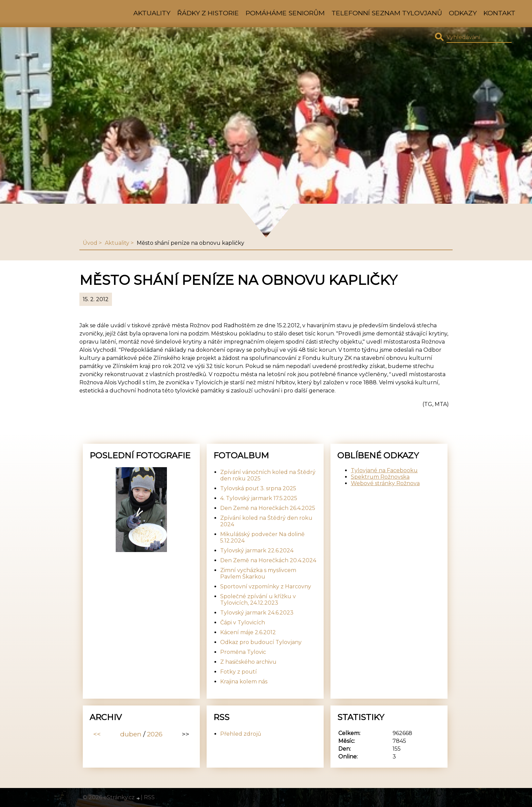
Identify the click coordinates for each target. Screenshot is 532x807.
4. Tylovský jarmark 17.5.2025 (259, 498)
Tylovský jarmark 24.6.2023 (257, 613)
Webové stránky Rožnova (385, 483)
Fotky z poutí (239, 672)
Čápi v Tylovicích (243, 622)
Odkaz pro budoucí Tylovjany (261, 642)
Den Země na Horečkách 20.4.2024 (268, 560)
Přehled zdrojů (241, 734)
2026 (155, 734)
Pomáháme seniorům (285, 13)
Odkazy (463, 13)
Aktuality (152, 13)
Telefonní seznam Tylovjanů (387, 13)
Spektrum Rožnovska (380, 477)
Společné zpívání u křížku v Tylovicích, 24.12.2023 (258, 600)
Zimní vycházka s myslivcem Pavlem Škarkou (258, 573)
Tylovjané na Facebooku (384, 470)
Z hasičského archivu (248, 662)
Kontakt (499, 13)
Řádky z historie (208, 13)
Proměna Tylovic (243, 652)
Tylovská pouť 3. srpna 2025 (258, 488)
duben (131, 734)
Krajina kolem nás (244, 682)
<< (97, 734)
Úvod (90, 243)
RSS (149, 797)
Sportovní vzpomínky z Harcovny (266, 586)
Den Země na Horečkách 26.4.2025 (268, 508)
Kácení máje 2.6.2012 (248, 632)
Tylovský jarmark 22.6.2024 (257, 551)
